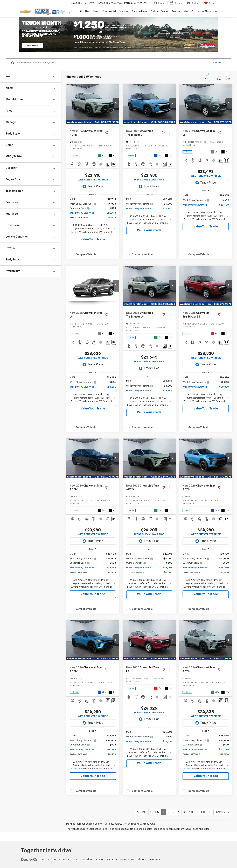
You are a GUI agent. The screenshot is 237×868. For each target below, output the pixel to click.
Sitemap (75, 859)
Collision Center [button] (160, 12)
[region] (93, 216)
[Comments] (108, 164)
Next (193, 812)
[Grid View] (218, 77)
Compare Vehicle (86, 254)
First (142, 812)
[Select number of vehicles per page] (223, 812)
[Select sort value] (208, 77)
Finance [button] (176, 12)
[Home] (81, 12)
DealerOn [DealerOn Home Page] (65, 859)
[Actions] (113, 133)
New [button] (88, 12)
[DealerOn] (30, 859)
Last (206, 812)
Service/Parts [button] (140, 12)
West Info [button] (189, 12)
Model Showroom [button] (207, 12)
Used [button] (96, 12)
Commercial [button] (109, 12)
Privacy (84, 859)
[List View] (228, 77)
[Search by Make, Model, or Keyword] (114, 63)
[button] (116, 104)
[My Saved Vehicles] (210, 3)
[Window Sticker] (114, 164)
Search (217, 63)
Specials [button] (124, 12)
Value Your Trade (93, 239)
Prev (155, 812)
